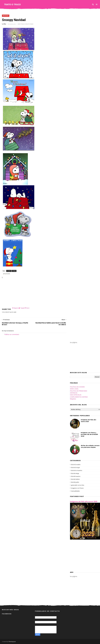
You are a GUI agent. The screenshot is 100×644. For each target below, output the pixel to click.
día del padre (75, 482)
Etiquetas (73, 399)
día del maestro (76, 476)
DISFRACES (74, 393)
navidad (6, 16)
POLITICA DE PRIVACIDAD (79, 391)
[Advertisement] (34, 293)
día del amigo (75, 473)
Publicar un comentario (12, 334)
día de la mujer (76, 467)
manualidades (75, 491)
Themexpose (12, 642)
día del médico (75, 479)
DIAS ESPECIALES (76, 395)
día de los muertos (77, 470)
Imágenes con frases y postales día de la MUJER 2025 (89, 434)
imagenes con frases (77, 488)
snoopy (14, 271)
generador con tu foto (78, 485)
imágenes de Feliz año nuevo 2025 (84, 502)
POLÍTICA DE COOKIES (77, 387)
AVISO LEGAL (74, 389)
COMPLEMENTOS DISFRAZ (79, 397)
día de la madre (76, 465)
